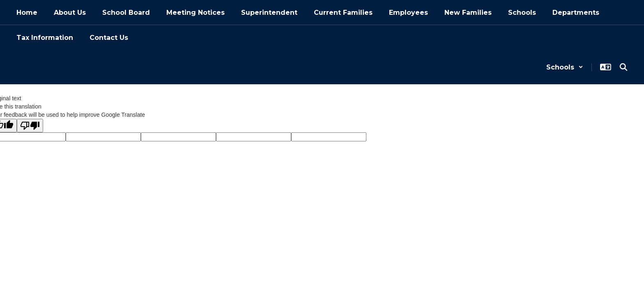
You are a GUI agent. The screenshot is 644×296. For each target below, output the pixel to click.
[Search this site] (623, 67)
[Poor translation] (30, 126)
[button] (565, 67)
